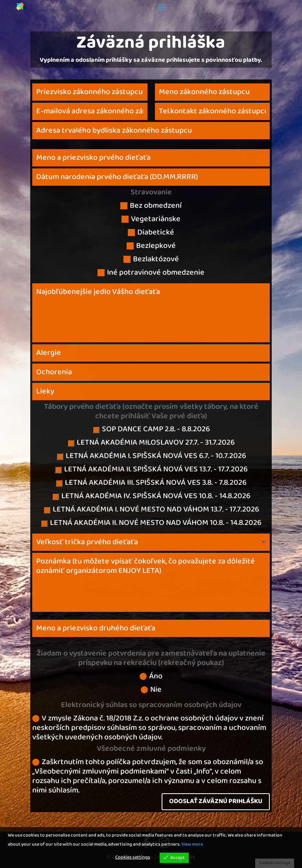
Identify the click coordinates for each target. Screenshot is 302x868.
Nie (151, 691)
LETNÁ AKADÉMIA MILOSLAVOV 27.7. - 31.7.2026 (151, 443)
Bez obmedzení (151, 207)
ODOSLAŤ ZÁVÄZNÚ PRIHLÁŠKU (216, 801)
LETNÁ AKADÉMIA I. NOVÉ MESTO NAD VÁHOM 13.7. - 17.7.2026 (151, 510)
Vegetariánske (151, 220)
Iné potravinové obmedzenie (151, 273)
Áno (151, 677)
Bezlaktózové (151, 260)
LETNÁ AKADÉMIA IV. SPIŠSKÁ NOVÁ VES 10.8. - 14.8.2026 (151, 497)
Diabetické (151, 233)
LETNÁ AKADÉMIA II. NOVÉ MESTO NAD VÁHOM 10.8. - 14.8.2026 (151, 524)
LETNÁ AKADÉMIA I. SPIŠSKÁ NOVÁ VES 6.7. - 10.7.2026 (151, 457)
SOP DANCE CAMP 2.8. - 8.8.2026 (151, 430)
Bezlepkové (151, 247)
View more (192, 844)
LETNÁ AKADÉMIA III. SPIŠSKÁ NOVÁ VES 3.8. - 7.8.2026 (151, 484)
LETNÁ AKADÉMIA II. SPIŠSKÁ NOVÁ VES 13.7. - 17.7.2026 (151, 470)
